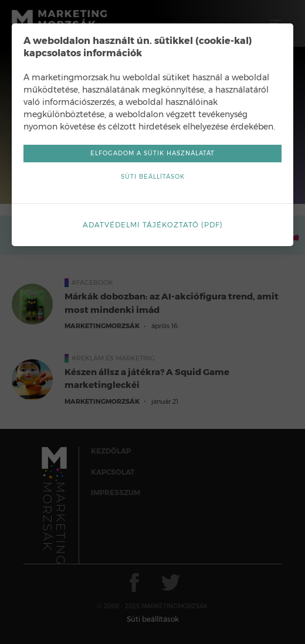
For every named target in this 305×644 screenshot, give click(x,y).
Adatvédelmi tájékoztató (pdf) (153, 225)
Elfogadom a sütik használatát (152, 153)
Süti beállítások (153, 177)
